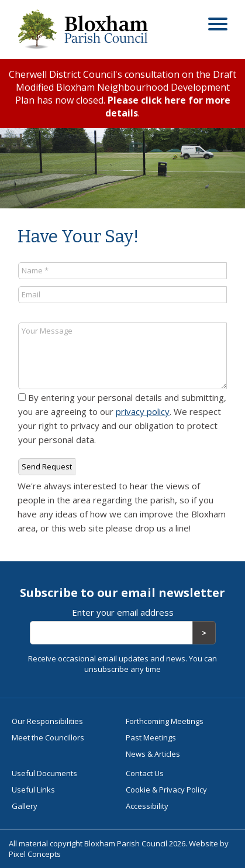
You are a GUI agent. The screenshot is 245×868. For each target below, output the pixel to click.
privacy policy (143, 411)
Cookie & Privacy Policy (166, 790)
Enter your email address (123, 612)
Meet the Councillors (48, 737)
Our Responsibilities (47, 721)
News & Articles (153, 754)
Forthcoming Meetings (165, 721)
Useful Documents (44, 773)
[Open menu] (218, 25)
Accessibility (147, 806)
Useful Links (33, 790)
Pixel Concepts (35, 854)
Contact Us (145, 773)
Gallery (25, 806)
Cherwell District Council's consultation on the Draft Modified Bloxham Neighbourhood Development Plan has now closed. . (123, 94)
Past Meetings (151, 737)
